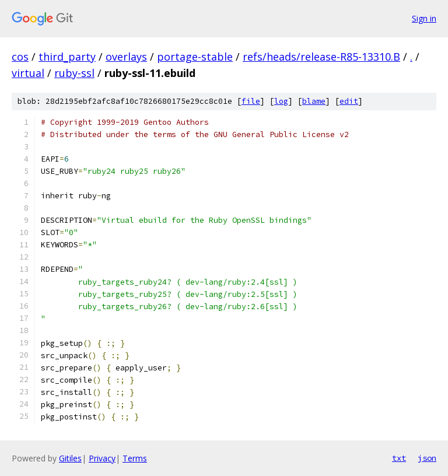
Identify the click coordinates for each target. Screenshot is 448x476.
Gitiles (70, 458)
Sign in (424, 18)
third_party (67, 57)
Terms (135, 458)
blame (314, 101)
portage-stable (195, 57)
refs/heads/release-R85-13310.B (321, 57)
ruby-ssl (74, 73)
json (427, 458)
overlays (126, 57)
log (281, 101)
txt (399, 458)
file (251, 101)
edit (349, 101)
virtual (28, 73)
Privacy (102, 458)
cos (20, 57)
